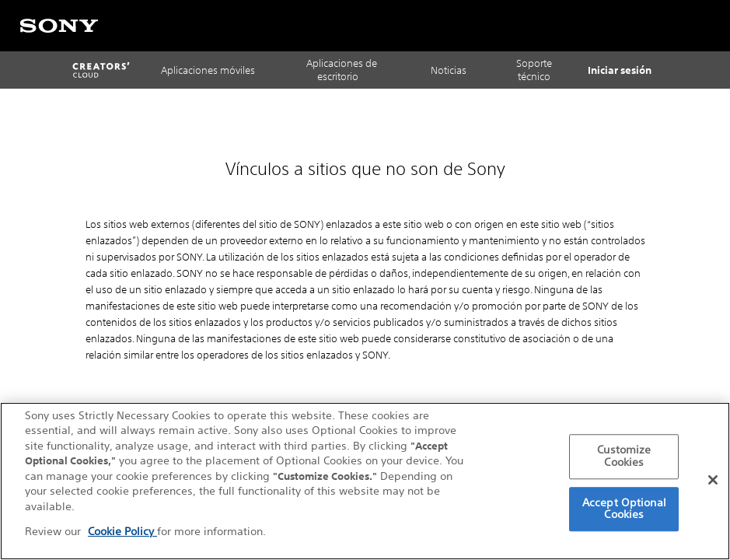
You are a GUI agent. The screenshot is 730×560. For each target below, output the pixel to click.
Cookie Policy (122, 531)
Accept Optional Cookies (624, 509)
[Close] (713, 480)
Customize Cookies (624, 457)
